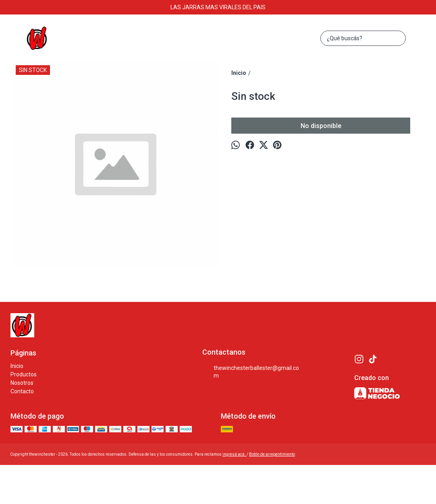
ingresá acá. (235, 454)
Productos (24, 374)
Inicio (17, 366)
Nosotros (22, 383)
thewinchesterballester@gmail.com (251, 372)
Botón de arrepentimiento (272, 454)
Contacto (22, 391)
